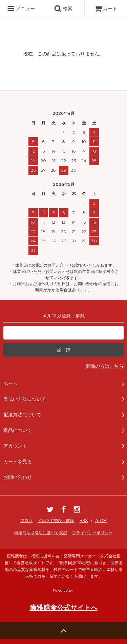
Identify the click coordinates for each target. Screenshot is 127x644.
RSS (84, 521)
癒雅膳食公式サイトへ (64, 608)
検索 (63, 8)
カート (106, 8)
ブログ (26, 521)
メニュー (21, 8)
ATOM (101, 521)
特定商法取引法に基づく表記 (41, 533)
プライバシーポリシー (92, 533)
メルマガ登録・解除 (56, 521)
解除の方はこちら (105, 366)
